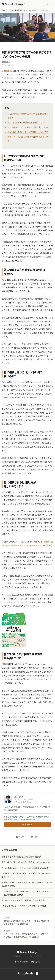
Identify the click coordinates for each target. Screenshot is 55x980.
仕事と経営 (14, 10)
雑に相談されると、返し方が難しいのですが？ (28, 132)
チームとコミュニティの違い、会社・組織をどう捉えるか (25, 868)
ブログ (4, 10)
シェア (20, 837)
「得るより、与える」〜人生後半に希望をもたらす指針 (24, 906)
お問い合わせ (35, 962)
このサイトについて (22, 962)
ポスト (35, 837)
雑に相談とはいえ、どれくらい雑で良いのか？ (28, 127)
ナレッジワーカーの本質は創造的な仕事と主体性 (23, 900)
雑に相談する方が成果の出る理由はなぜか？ (28, 122)
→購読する (27, 824)
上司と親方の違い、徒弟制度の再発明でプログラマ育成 (26, 862)
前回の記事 (7, 71)
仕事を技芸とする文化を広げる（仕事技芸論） (21, 857)
